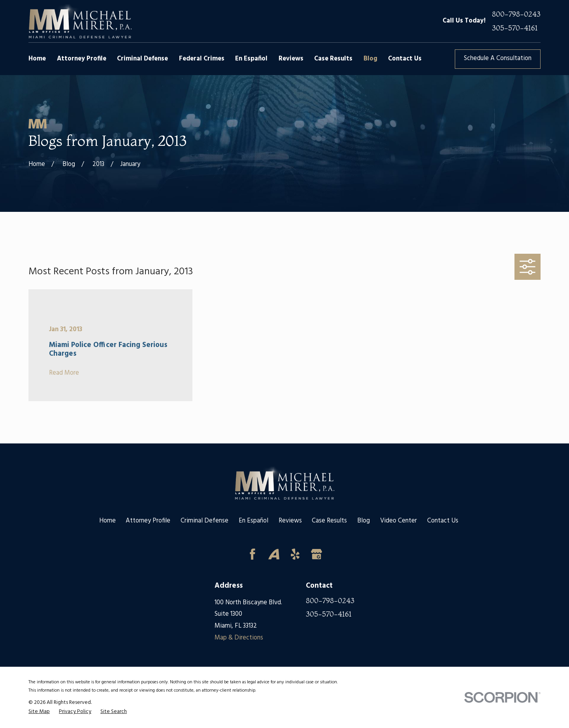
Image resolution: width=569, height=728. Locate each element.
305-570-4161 (515, 28)
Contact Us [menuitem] (405, 59)
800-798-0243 (516, 14)
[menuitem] (39, 712)
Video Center (398, 521)
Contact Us (443, 521)
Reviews (290, 521)
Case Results (329, 521)
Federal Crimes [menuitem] (202, 59)
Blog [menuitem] (370, 59)
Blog (364, 521)
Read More (64, 373)
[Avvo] (274, 554)
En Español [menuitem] (251, 59)
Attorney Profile (148, 521)
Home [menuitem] (37, 59)
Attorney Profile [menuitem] (82, 59)
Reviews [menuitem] (291, 59)
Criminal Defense (204, 521)
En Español (253, 521)
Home (107, 521)
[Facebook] (252, 554)
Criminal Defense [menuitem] (142, 59)
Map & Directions (239, 638)
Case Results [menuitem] (333, 59)
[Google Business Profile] (317, 554)
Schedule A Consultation (498, 58)
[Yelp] (295, 554)
